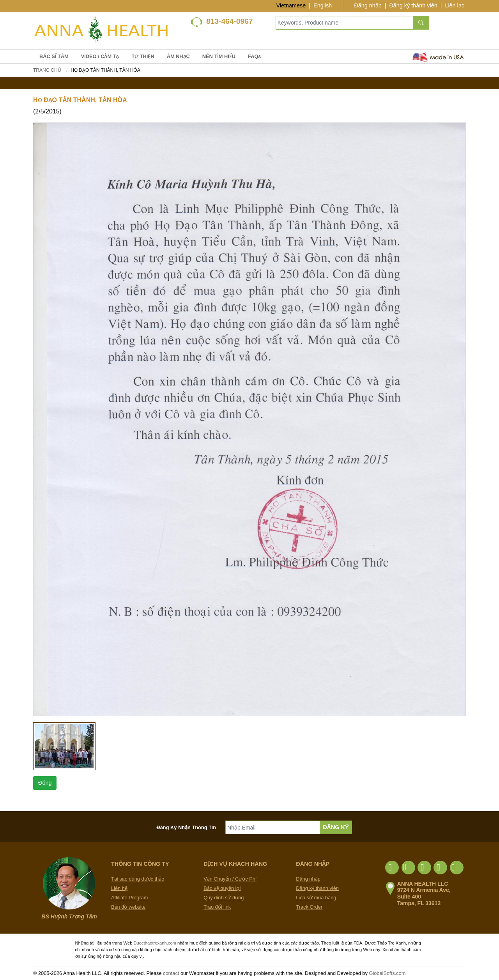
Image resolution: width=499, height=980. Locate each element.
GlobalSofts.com (387, 973)
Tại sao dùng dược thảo (138, 879)
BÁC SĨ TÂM (54, 56)
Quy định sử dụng (224, 898)
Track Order (309, 907)
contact (171, 973)
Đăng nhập (368, 5)
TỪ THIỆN (143, 56)
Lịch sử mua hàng (316, 898)
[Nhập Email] (273, 827)
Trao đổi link (217, 907)
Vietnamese (291, 5)
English (323, 5)
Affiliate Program (129, 898)
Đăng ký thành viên (413, 5)
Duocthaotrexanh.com (155, 943)
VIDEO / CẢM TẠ (100, 56)
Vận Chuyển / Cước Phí (230, 879)
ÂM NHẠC (178, 56)
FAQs (254, 56)
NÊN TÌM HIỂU (219, 56)
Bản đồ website (128, 907)
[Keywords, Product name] (344, 23)
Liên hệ (119, 888)
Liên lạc (455, 5)
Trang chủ (47, 70)
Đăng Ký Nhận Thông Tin (187, 827)
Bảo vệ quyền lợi (222, 888)
